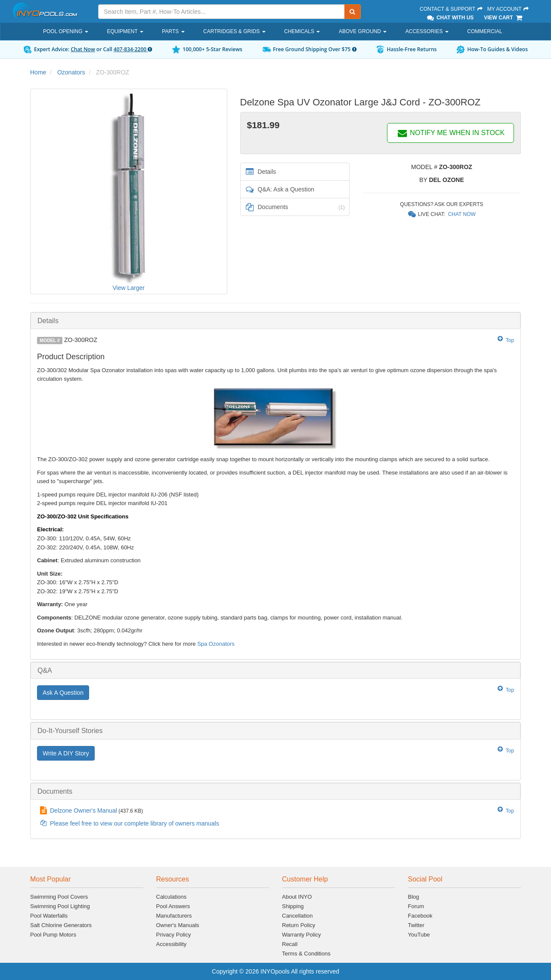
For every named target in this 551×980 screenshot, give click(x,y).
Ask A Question (63, 693)
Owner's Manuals (178, 925)
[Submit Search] (353, 12)
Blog (414, 897)
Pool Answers (173, 906)
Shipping (293, 906)
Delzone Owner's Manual (84, 811)
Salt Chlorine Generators (61, 925)
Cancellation (297, 916)
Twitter (416, 925)
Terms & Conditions (306, 954)
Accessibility (172, 944)
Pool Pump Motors (53, 935)
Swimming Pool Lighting (60, 906)
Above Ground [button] (363, 31)
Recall (290, 944)
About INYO (297, 897)
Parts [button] (173, 31)
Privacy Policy (174, 935)
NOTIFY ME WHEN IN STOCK (451, 133)
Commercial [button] (484, 31)
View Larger (129, 288)
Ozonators (71, 72)
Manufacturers (174, 916)
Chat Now (83, 49)
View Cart (503, 18)
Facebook (420, 916)
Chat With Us (450, 18)
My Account (508, 9)
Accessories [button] (427, 31)
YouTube (419, 935)
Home (38, 72)
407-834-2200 (133, 49)
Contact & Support (452, 9)
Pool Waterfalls (49, 916)
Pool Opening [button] (66, 31)
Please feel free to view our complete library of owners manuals (135, 823)
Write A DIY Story (66, 753)
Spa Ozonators (216, 644)
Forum (416, 906)
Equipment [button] (125, 31)
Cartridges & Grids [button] (234, 31)
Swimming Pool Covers (59, 897)
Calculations (172, 897)
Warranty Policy (302, 935)
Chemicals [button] (302, 31)
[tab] (275, 321)
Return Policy (299, 925)
